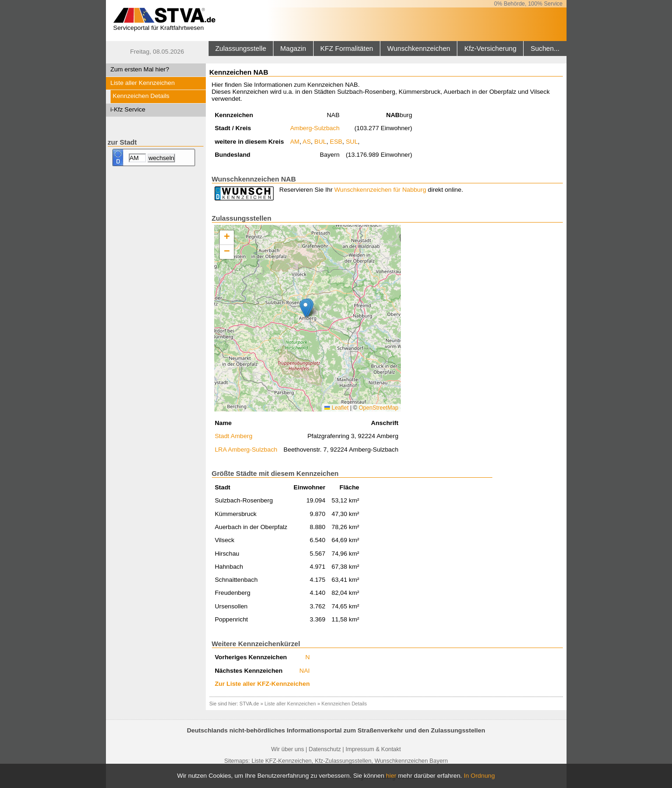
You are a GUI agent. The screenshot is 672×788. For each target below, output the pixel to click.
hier (391, 776)
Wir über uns (287, 749)
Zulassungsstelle (241, 49)
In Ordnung (479, 776)
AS (307, 142)
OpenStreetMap (379, 408)
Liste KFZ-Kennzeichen (282, 761)
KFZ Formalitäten (346, 49)
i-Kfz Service (128, 109)
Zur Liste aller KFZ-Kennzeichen (262, 684)
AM (295, 142)
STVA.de (249, 704)
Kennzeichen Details (141, 96)
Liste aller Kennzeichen (143, 83)
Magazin (293, 49)
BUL (321, 142)
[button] (305, 308)
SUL (352, 142)
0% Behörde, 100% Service (528, 4)
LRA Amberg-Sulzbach (246, 450)
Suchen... (545, 49)
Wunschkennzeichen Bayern (411, 761)
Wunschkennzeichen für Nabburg (380, 190)
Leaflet (336, 408)
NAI (305, 671)
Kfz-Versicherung (490, 49)
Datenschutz (325, 749)
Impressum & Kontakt (373, 749)
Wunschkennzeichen (419, 49)
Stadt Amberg (234, 436)
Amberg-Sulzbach (315, 128)
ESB (336, 142)
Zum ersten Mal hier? (140, 69)
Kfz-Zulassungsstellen (343, 761)
